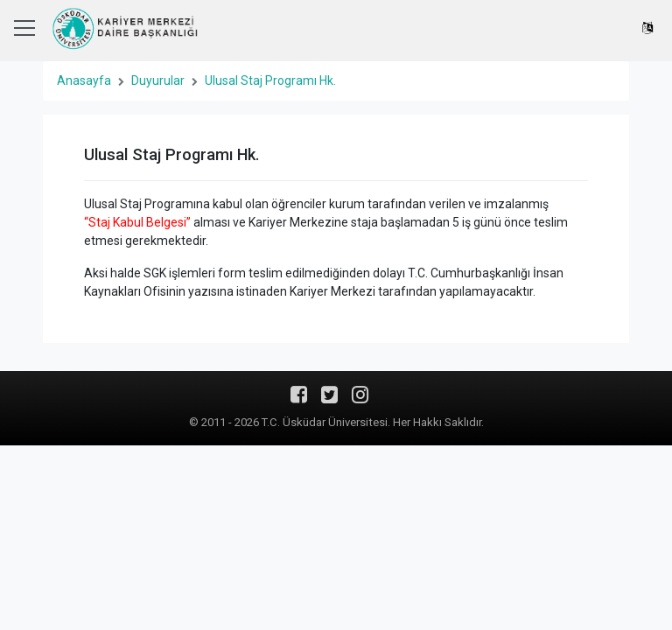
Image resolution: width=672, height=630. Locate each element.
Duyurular (158, 80)
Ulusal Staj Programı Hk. (270, 80)
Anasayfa (84, 80)
